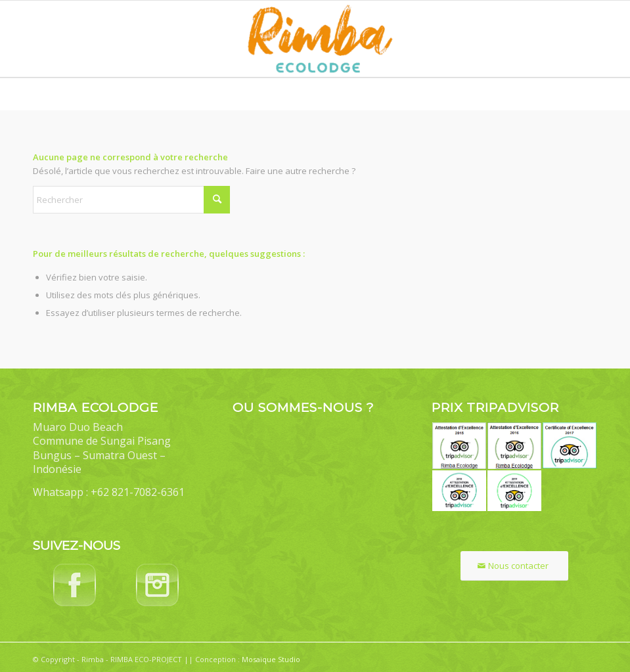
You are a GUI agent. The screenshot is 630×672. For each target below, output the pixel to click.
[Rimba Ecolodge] (315, 39)
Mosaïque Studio (271, 659)
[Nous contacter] (514, 566)
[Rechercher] (131, 200)
